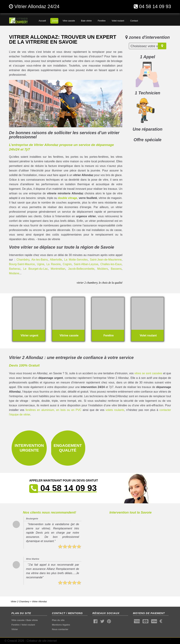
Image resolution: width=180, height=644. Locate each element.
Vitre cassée (18, 620)
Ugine (41, 264)
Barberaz (15, 269)
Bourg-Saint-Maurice (22, 264)
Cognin (67, 264)
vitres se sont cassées (148, 373)
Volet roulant (28, 625)
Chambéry (23, 260)
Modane (14, 273)
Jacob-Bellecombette (81, 269)
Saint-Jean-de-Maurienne (106, 260)
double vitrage (67, 198)
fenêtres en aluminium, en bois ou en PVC (53, 410)
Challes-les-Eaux (111, 264)
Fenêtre (15, 625)
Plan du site (58, 620)
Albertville (56, 260)
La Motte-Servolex (76, 260)
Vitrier (15, 629)
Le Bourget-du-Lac (36, 269)
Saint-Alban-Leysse (86, 264)
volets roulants (115, 410)
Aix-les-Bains (39, 260)
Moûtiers (103, 269)
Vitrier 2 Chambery (20, 601)
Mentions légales (61, 625)
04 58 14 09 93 (155, 6)
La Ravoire (54, 264)
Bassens (116, 269)
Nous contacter (60, 629)
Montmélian (58, 269)
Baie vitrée (32, 620)
